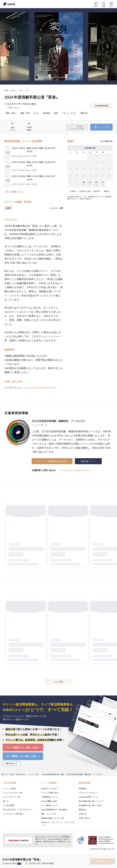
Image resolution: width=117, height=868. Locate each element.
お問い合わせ (85, 818)
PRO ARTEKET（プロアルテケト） (18, 810)
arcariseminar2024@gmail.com (40, 388)
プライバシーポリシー (88, 793)
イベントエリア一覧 (11, 797)
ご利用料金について (49, 797)
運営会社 (83, 810)
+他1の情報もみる (14, 192)
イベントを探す (10, 788)
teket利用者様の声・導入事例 (54, 810)
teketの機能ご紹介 (49, 801)
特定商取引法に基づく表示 (90, 805)
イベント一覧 (33, 774)
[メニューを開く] (111, 4)
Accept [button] (108, 854)
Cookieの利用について (88, 797)
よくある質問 (9, 805)
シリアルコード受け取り (13, 814)
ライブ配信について (49, 805)
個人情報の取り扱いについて (91, 801)
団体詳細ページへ (88, 461)
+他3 (19, 864)
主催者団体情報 (101, 106)
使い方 (6, 801)
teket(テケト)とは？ (50, 788)
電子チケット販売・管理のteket (13, 774)
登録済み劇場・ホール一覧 (52, 818)
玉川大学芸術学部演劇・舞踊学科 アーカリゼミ (59, 421)
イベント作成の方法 (49, 793)
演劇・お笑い (10, 90)
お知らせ (83, 814)
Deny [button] (94, 854)
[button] (4, 858)
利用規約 (83, 788)
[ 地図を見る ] (14, 108)
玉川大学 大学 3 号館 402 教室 (41, 863)
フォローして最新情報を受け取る (52, 461)
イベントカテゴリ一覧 (12, 793)
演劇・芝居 (24, 90)
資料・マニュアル (49, 814)
